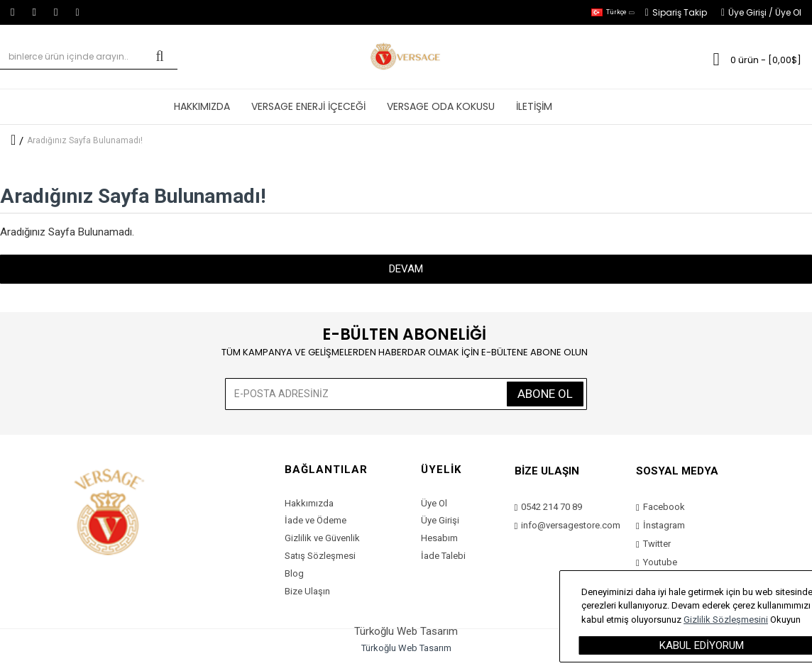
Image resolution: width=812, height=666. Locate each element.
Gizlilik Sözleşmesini (726, 620)
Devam (406, 269)
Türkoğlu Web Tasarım (406, 648)
